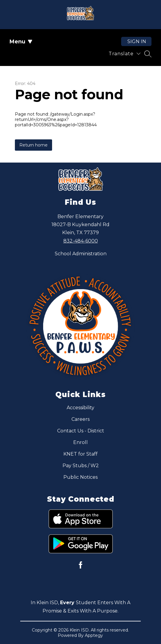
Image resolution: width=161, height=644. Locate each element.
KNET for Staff (80, 454)
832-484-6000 (81, 241)
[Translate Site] (125, 54)
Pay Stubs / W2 (81, 466)
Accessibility (80, 408)
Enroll (80, 442)
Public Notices (80, 477)
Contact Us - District (81, 431)
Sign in (137, 41)
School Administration (81, 254)
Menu (21, 42)
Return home (33, 145)
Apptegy (94, 635)
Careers (80, 419)
